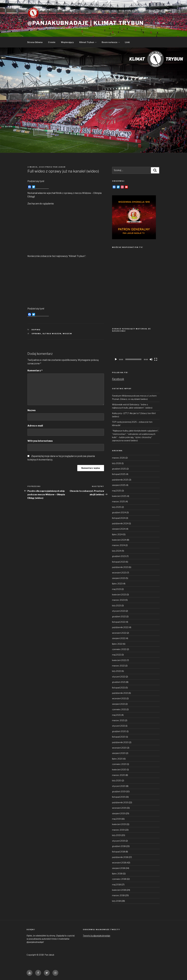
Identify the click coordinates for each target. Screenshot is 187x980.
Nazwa (31, 410)
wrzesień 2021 (119, 698)
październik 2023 (120, 567)
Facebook (118, 379)
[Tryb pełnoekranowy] (156, 359)
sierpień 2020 (119, 753)
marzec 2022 (118, 666)
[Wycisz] (151, 359)
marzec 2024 (118, 545)
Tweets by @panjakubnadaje (97, 936)
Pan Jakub (59, 167)
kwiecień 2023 (119, 595)
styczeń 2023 (119, 611)
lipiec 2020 (117, 759)
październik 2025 (120, 480)
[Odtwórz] (116, 359)
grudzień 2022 (119, 616)
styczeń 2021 (118, 726)
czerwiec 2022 (119, 649)
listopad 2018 (119, 852)
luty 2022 (117, 671)
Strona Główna (35, 42)
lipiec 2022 (117, 644)
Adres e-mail (35, 426)
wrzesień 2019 (119, 808)
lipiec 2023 (117, 584)
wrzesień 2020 (119, 748)
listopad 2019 (119, 797)
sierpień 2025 (119, 485)
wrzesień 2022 (119, 633)
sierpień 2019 (119, 813)
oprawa (36, 334)
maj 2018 (116, 885)
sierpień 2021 (118, 704)
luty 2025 (117, 507)
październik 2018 (120, 857)
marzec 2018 (118, 895)
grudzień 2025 (119, 469)
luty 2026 (117, 463)
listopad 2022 (119, 622)
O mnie (52, 42)
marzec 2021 (118, 720)
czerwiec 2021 (119, 709)
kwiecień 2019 (119, 824)
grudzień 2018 (119, 846)
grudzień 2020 (119, 731)
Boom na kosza (111, 42)
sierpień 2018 (119, 868)
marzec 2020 (119, 775)
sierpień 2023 (119, 578)
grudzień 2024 (119, 512)
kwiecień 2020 (119, 770)
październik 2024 (120, 523)
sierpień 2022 (119, 638)
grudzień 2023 (119, 556)
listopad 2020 (119, 737)
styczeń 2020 (119, 786)
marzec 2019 (118, 830)
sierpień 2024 (119, 529)
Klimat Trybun (88, 42)
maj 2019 (116, 819)
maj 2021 (116, 715)
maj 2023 (117, 589)
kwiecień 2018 (119, 890)
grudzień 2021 (119, 682)
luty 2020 (117, 781)
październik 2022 (120, 627)
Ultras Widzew (52, 334)
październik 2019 (120, 802)
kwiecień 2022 (119, 660)
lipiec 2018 (117, 874)
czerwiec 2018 (119, 879)
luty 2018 (116, 901)
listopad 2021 (118, 688)
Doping (36, 330)
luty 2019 (116, 835)
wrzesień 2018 (119, 863)
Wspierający (67, 42)
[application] (136, 349)
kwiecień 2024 (119, 540)
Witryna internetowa (40, 441)
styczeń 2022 (119, 677)
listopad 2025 (119, 474)
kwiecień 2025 (119, 496)
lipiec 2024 (117, 534)
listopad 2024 (119, 518)
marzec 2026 (118, 458)
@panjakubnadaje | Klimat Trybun (86, 23)
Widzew (67, 334)
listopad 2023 (119, 562)
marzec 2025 (118, 501)
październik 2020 (120, 742)
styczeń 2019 (119, 841)
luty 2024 (117, 551)
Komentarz (35, 371)
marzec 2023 (118, 600)
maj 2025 (117, 491)
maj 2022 (117, 655)
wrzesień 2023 (119, 573)
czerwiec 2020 (119, 764)
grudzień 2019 (119, 791)
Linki (127, 42)
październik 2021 (120, 693)
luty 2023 (117, 606)
